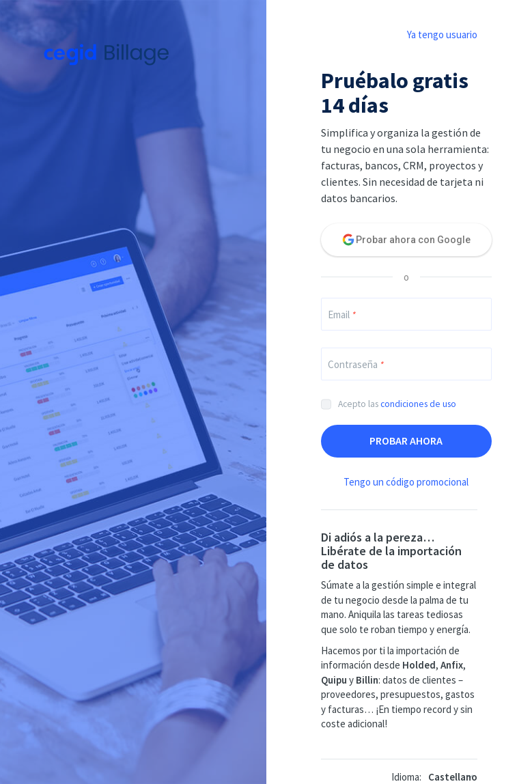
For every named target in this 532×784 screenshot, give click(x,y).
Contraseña (355, 364)
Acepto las (397, 404)
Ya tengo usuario (442, 34)
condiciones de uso (418, 404)
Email (341, 314)
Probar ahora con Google (413, 240)
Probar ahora (406, 440)
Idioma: (406, 777)
